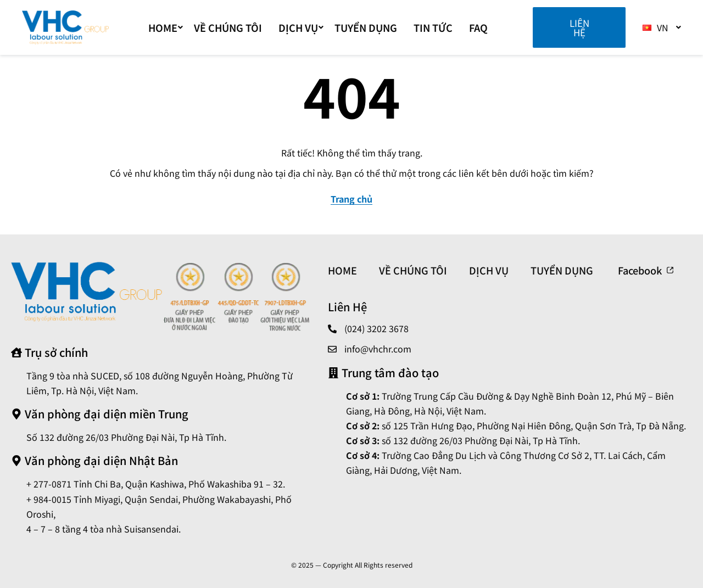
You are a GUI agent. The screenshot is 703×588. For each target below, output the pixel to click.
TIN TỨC (433, 27)
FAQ (478, 27)
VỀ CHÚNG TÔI (228, 27)
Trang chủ (351, 199)
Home (166, 27)
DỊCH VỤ (301, 27)
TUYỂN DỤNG (366, 27)
